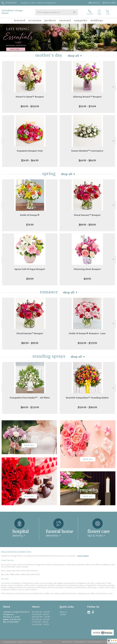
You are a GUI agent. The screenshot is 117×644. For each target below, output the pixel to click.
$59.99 (30, 279)
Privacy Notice (80, 642)
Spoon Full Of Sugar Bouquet (30, 269)
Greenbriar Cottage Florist (12, 12)
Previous (3, 87)
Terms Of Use (67, 642)
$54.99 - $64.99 (30, 160)
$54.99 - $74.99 (87, 106)
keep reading (83, 556)
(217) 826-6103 (11, 3)
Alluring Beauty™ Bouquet (87, 97)
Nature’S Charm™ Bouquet (30, 97)
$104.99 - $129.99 (87, 343)
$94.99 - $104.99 (30, 106)
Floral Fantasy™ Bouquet (87, 215)
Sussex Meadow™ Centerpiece (87, 151)
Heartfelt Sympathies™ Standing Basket (87, 398)
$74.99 (30, 225)
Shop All (73, 56)
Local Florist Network (95, 642)
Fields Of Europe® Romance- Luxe (87, 333)
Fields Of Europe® (30, 215)
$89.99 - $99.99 (87, 225)
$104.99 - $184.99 (87, 407)
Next (114, 87)
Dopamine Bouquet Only (30, 151)
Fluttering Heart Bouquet (87, 269)
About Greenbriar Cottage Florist (16, 552)
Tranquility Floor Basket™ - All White (30, 398)
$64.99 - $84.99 (87, 160)
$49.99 (87, 279)
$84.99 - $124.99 (30, 407)
